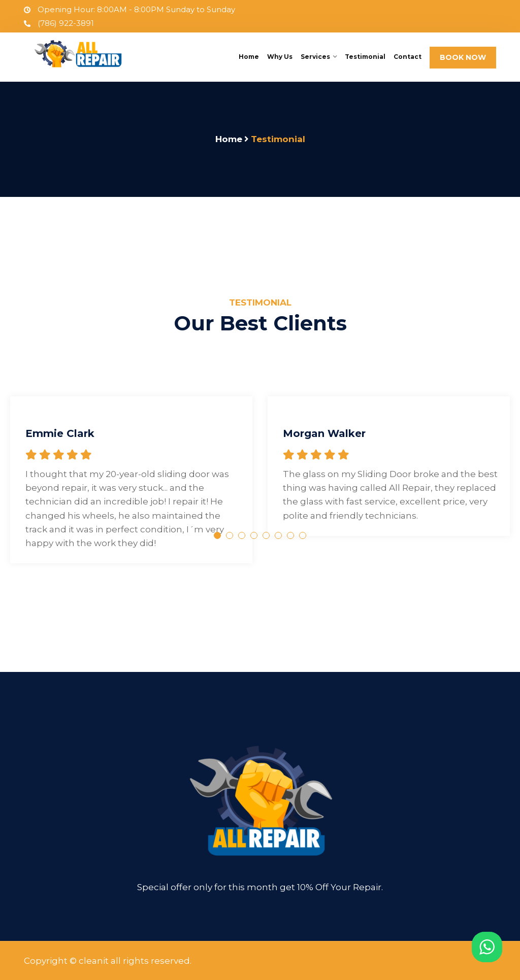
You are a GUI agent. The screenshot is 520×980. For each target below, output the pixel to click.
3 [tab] (242, 535)
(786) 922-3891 (59, 23)
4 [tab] (254, 535)
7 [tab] (290, 535)
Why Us (280, 57)
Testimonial (365, 57)
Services (315, 57)
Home (249, 57)
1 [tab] (217, 535)
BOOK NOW (463, 57)
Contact (408, 57)
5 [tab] (266, 535)
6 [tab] (278, 535)
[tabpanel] (131, 467)
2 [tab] (230, 535)
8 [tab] (303, 535)
